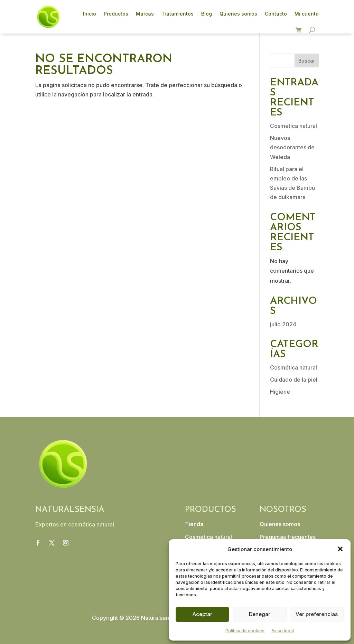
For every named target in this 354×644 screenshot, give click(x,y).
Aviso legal (283, 631)
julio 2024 (283, 324)
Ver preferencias (317, 614)
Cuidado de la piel (294, 380)
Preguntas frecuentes (288, 537)
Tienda (194, 524)
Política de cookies (245, 631)
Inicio (90, 14)
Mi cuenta (307, 14)
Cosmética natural (294, 126)
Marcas (145, 14)
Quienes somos (238, 14)
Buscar (307, 61)
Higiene (280, 392)
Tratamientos (178, 14)
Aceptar (202, 614)
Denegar (260, 614)
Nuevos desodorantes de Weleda (292, 147)
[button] (340, 549)
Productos (116, 14)
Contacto (276, 14)
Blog (207, 14)
